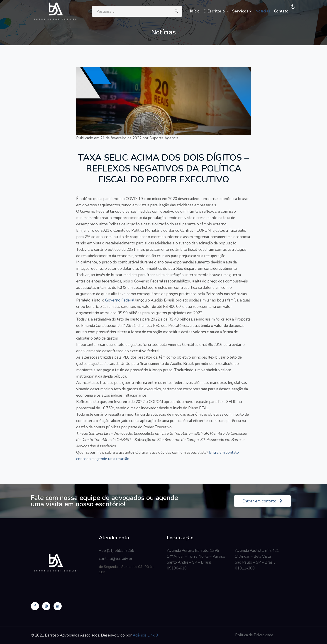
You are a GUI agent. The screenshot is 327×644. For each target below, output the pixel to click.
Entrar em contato (262, 501)
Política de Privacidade (254, 635)
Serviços (242, 11)
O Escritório (216, 11)
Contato (281, 11)
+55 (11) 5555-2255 (117, 551)
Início (195, 11)
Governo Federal (120, 300)
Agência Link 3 (145, 635)
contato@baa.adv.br (116, 559)
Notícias (263, 11)
